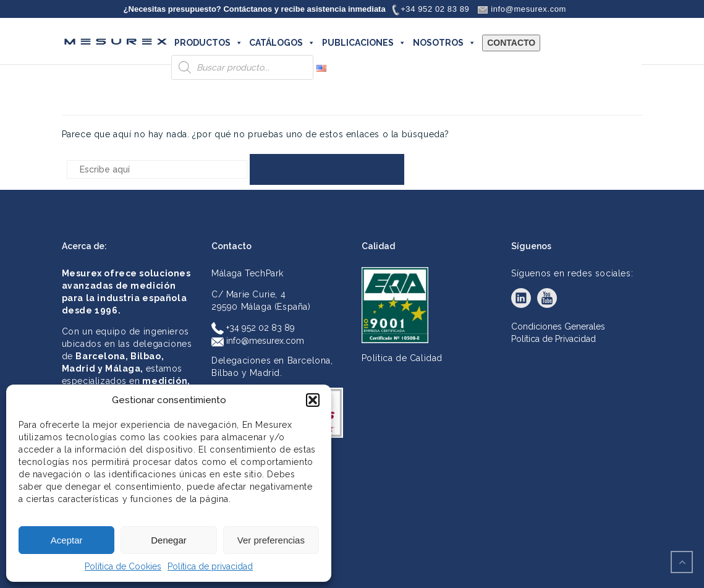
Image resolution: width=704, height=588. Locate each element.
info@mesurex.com (258, 341)
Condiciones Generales (558, 326)
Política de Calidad (402, 358)
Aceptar (67, 540)
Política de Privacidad (553, 339)
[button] (313, 400)
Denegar (169, 540)
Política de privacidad (210, 566)
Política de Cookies (123, 566)
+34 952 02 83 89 (253, 328)
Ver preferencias (271, 540)
